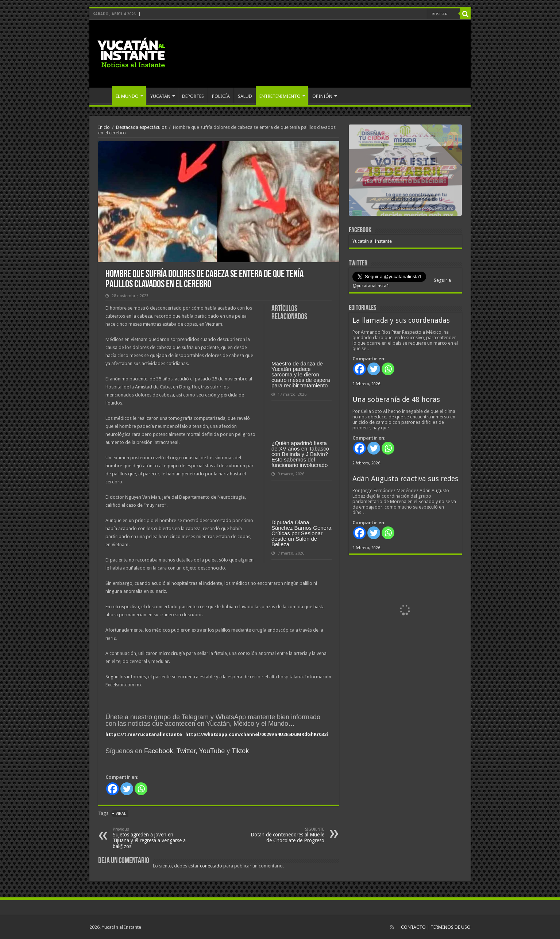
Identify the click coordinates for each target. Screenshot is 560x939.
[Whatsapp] (141, 789)
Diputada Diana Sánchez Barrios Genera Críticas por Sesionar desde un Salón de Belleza (301, 533)
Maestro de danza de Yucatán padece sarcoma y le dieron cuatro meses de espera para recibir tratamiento (301, 374)
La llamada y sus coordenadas (401, 320)
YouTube (212, 751)
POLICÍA (221, 96)
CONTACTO (413, 927)
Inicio (104, 127)
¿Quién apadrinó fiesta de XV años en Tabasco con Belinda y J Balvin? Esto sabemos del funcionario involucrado (300, 454)
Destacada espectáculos (141, 127)
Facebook (159, 751)
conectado (211, 866)
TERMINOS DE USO (451, 927)
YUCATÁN (160, 96)
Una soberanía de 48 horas (396, 400)
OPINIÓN (322, 96)
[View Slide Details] (405, 172)
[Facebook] (113, 789)
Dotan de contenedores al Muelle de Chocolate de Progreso (287, 835)
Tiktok (240, 751)
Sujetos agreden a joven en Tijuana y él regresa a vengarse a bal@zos (150, 838)
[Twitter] (127, 789)
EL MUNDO (127, 96)
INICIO (103, 95)
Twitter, (187, 751)
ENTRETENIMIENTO (280, 96)
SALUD (245, 96)
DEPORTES (193, 96)
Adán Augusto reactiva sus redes (405, 479)
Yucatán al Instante (372, 241)
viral (121, 814)
